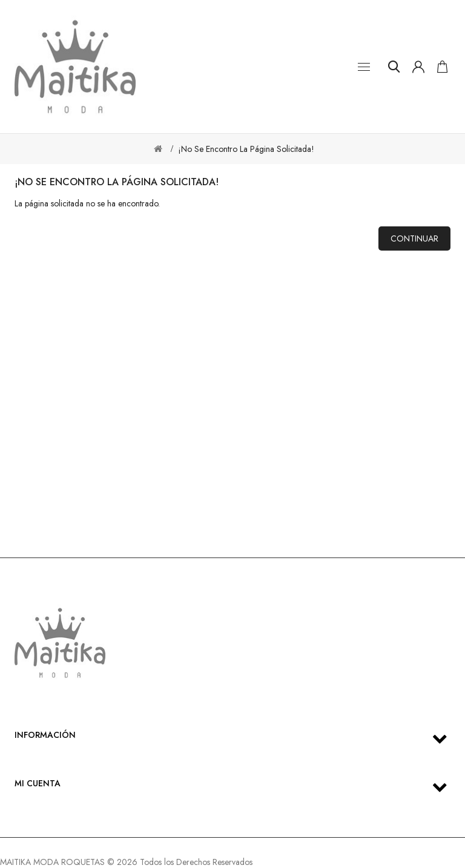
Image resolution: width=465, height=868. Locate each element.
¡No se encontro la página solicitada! (246, 149)
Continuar (414, 238)
